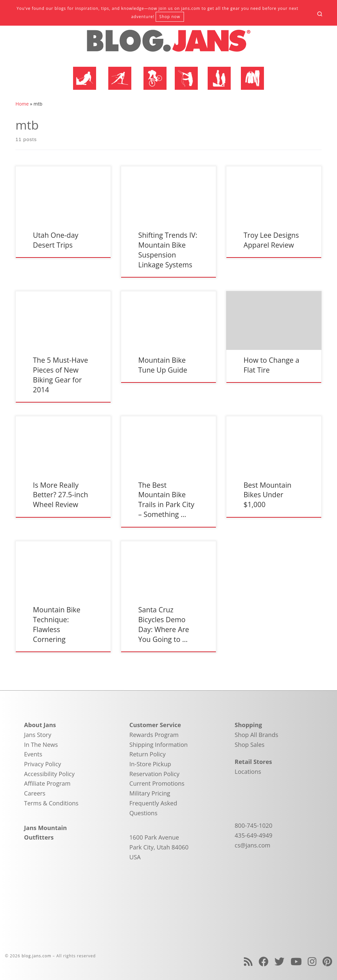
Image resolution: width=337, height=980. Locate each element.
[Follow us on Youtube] (296, 961)
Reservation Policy (154, 774)
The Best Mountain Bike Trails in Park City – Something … (166, 500)
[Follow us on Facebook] (264, 961)
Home (22, 104)
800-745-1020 (254, 825)
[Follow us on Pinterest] (327, 961)
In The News (41, 745)
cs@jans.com (252, 845)
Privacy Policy (42, 764)
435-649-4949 (254, 835)
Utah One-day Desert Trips (56, 240)
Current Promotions (157, 783)
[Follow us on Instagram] (312, 961)
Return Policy (147, 754)
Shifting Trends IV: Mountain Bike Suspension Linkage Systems (168, 250)
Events (33, 754)
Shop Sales (250, 745)
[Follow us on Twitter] (279, 961)
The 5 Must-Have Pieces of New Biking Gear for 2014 (60, 375)
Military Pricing (150, 793)
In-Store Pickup (150, 764)
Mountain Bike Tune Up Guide (163, 365)
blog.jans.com (37, 956)
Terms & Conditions (51, 803)
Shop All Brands (256, 735)
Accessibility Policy (49, 774)
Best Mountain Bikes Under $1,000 (267, 495)
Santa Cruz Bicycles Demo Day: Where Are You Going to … (164, 624)
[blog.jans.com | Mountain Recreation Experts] (168, 43)
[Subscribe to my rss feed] (248, 961)
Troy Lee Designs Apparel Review (271, 240)
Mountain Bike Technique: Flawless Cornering (57, 624)
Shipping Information (158, 745)
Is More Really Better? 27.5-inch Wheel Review (60, 495)
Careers (35, 793)
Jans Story (38, 735)
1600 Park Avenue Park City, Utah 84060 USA (159, 847)
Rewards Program (154, 735)
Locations (248, 772)
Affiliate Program (47, 783)
